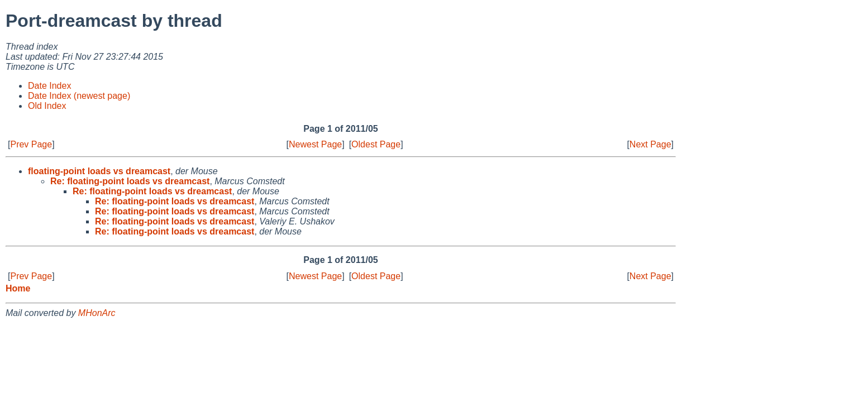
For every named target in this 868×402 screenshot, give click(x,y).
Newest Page (315, 144)
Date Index (49, 86)
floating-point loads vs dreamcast (99, 171)
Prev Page (31, 144)
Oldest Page (376, 144)
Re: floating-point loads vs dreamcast (130, 181)
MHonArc (97, 313)
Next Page (650, 144)
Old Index (47, 106)
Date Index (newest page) (79, 96)
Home (18, 288)
